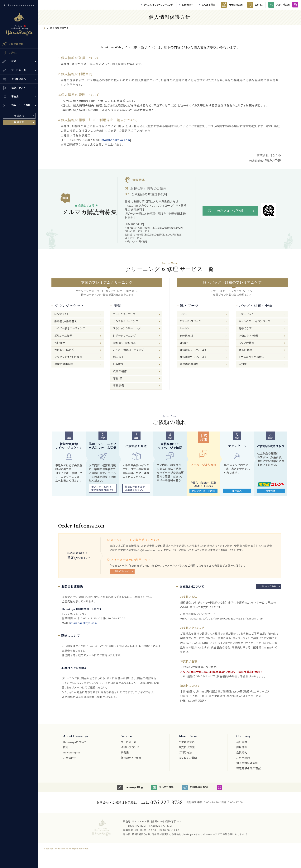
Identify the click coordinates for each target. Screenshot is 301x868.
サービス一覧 (129, 742)
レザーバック (246, 314)
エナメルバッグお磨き (252, 357)
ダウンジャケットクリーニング (158, 5)
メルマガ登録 (279, 5)
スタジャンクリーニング (127, 329)
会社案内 (242, 742)
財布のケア (245, 329)
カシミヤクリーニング (126, 321)
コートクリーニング (124, 314)
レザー (184, 314)
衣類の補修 (120, 371)
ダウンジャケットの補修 (68, 357)
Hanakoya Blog (130, 788)
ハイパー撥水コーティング (70, 329)
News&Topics (72, 753)
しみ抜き (118, 364)
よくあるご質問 (188, 758)
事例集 (125, 753)
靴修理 (184, 343)
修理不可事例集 (189, 364)
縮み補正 (119, 357)
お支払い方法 (187, 747)
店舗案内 (19, 116)
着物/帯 (118, 379)
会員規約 (242, 753)
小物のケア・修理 (249, 336)
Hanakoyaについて (75, 742)
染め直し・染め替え (66, 321)
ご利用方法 (185, 753)
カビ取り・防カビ (64, 350)
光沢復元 (60, 343)
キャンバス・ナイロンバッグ (255, 321)
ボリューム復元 (63, 336)
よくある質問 (208, 5)
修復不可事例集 (64, 364)
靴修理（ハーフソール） (193, 350)
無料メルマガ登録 (230, 211)
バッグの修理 (247, 343)
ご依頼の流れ (187, 742)
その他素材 (186, 336)
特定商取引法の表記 (249, 768)
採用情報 (19, 122)
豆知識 (243, 364)
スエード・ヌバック (190, 321)
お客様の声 (188, 5)
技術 (66, 747)
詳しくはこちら (122, 571)
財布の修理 (245, 350)
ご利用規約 (243, 758)
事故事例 (119, 386)
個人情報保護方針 (247, 763)
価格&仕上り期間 (131, 758)
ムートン (185, 329)
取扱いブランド (130, 747)
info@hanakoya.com (115, 140)
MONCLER (61, 314)
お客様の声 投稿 (195, 788)
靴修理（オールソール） (193, 357)
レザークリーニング (125, 336)
